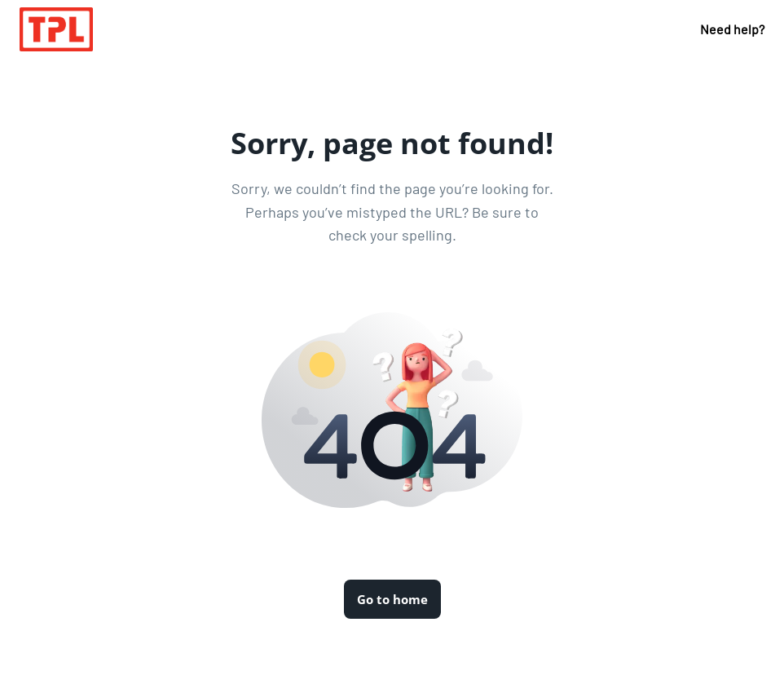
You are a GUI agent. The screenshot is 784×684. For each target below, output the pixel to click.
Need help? (732, 29)
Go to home (392, 599)
